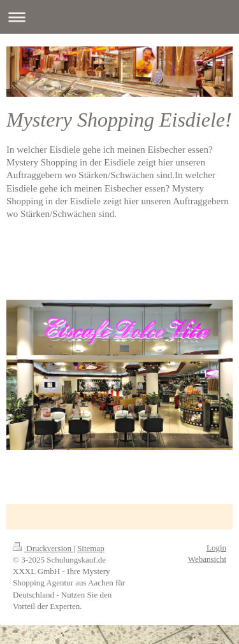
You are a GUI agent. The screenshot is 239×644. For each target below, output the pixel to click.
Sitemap (91, 548)
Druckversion (43, 548)
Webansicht (207, 559)
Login (216, 548)
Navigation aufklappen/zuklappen (119, 17)
